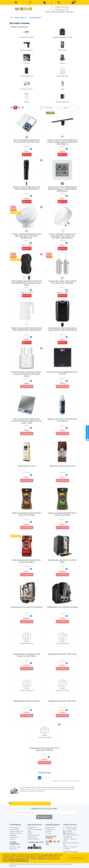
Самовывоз (13, 835)
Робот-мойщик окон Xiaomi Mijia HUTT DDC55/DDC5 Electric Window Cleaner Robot (27, 283)
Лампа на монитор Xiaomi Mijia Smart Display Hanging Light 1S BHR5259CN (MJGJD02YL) (62, 142)
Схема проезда (14, 829)
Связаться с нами (15, 847)
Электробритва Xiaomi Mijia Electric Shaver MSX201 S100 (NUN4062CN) (62, 329)
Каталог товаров (21, 17)
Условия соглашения (16, 833)
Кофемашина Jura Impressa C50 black (62, 607)
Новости (30, 833)
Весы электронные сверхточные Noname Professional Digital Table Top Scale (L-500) (27, 421)
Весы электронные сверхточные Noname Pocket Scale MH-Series (27, 141)
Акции (29, 831)
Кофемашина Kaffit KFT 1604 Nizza (62, 701)
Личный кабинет (50, 827)
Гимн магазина (32, 837)
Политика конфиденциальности (19, 861)
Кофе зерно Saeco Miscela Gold (62, 466)
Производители (32, 827)
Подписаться (44, 817)
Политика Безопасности (17, 831)
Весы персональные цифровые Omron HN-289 (62, 373)
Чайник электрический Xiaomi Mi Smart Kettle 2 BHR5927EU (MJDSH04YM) (27, 329)
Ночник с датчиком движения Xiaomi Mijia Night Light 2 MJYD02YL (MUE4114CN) (27, 236)
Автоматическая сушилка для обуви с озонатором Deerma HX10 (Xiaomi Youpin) (27, 374)
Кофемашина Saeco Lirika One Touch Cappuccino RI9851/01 (45, 749)
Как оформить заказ (33, 835)
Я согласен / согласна (77, 858)
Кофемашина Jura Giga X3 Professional (27, 607)
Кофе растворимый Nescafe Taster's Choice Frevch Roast (27, 514)
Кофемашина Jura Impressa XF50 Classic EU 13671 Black (27, 655)
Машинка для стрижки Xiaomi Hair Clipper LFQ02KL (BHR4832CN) (27, 188)
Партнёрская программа (35, 829)
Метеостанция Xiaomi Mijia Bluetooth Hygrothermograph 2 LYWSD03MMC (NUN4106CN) (62, 189)
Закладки (48, 831)
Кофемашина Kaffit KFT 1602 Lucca (62, 654)
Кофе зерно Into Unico (27, 466)
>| (49, 778)
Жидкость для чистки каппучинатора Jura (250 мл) (62, 420)
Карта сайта (13, 849)
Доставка (12, 839)
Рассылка (48, 833)
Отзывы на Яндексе (33, 839)
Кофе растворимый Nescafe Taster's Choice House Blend (62, 514)
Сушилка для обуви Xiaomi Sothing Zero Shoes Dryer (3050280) (62, 282)
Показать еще (44, 772)
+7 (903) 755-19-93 (61, 7)
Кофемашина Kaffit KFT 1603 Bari (27, 701)
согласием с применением (17, 859)
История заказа (50, 829)
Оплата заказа (14, 837)
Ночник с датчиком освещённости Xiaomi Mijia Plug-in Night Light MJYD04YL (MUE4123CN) (62, 236)
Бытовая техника (35, 17)
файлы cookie (48, 855)
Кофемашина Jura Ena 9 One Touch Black (62, 561)
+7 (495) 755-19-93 (61, 10)
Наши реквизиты (15, 827)
